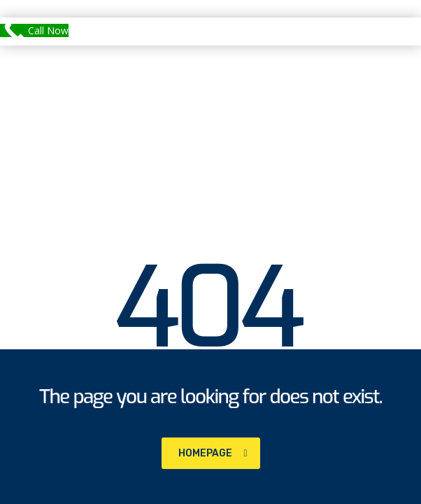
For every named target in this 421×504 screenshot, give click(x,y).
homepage (213, 453)
